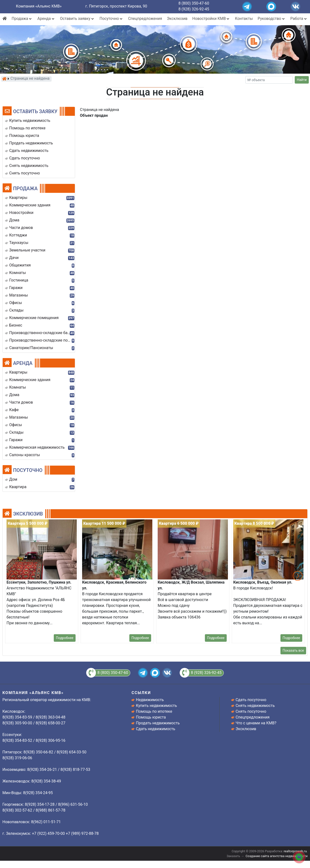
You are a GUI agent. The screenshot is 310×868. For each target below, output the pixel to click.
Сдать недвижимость (155, 729)
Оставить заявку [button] (77, 19)
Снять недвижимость (255, 706)
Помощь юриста (151, 717)
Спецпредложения (145, 19)
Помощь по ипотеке (154, 711)
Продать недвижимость (158, 723)
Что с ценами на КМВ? (256, 723)
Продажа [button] (22, 19)
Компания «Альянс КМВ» (39, 6)
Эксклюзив (177, 19)
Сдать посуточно (251, 700)
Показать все (293, 650)
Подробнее (65, 638)
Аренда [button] (46, 19)
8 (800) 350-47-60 (194, 3)
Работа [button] (299, 19)
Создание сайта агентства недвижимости (277, 856)
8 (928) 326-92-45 (194, 9)
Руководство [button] (272, 19)
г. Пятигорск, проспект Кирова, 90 (116, 6)
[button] (298, 576)
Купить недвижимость (156, 706)
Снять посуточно (251, 711)
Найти (302, 80)
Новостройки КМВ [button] (211, 19)
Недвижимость (150, 700)
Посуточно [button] (111, 19)
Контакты (244, 19)
